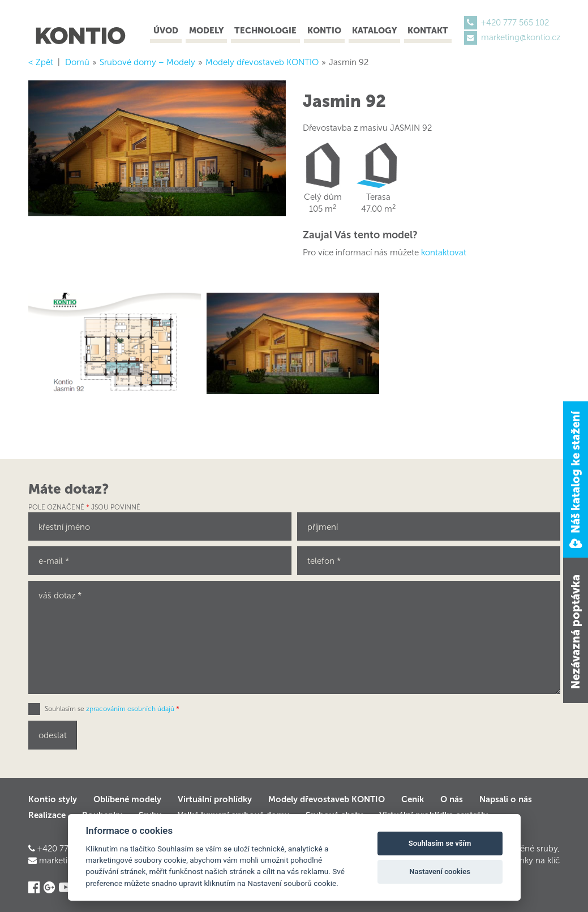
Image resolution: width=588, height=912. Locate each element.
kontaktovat (444, 252)
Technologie (265, 31)
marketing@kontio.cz (521, 37)
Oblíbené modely (127, 799)
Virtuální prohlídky (215, 799)
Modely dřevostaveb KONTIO (327, 799)
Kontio (324, 31)
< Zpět (41, 62)
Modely (206, 31)
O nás (452, 799)
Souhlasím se (112, 709)
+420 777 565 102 (515, 23)
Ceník (413, 799)
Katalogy (374, 31)
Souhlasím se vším (440, 843)
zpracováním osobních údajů (130, 709)
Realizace (47, 815)
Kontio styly (53, 799)
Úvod (166, 31)
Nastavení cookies (440, 872)
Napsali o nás (506, 799)
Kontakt (428, 31)
